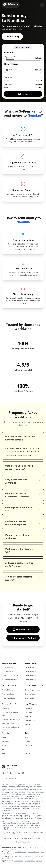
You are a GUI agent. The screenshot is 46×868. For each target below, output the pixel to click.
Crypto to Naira (30, 694)
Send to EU (5, 849)
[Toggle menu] (42, 5)
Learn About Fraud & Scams (11, 727)
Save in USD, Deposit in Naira (11, 676)
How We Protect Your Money (11, 719)
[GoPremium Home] (11, 5)
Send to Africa (29, 847)
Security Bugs (6, 708)
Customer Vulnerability (23, 842)
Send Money (12, 36)
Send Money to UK (31, 680)
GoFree (4, 737)
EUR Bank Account (7, 672)
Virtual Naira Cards (8, 694)
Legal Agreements (27, 838)
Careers (27, 741)
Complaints (38, 838)
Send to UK (14, 849)
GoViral (4, 749)
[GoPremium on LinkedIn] (3, 773)
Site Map (28, 724)
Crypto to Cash (19, 861)
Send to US (38, 847)
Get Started (23, 94)
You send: (9, 53)
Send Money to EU (31, 676)
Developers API (30, 720)
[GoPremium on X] (23, 773)
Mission (27, 754)
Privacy (18, 838)
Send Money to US (31, 672)
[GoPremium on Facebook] (15, 773)
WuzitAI (4, 745)
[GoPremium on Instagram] (7, 773)
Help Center (29, 712)
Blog (26, 737)
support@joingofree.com (34, 790)
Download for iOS (23, 629)
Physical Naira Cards (8, 698)
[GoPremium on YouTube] (19, 773)
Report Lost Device (8, 723)
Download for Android (23, 638)
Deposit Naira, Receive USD (10, 680)
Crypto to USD (29, 698)
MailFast (4, 754)
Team (27, 749)
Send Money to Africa (32, 668)
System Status (29, 716)
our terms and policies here (11, 834)
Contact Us (28, 708)
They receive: (11, 64)
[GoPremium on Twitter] (11, 773)
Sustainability (29, 745)
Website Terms (9, 838)
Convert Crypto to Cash (32, 690)
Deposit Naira (12, 854)
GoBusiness (6, 741)
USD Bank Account (8, 668)
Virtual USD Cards (7, 690)
